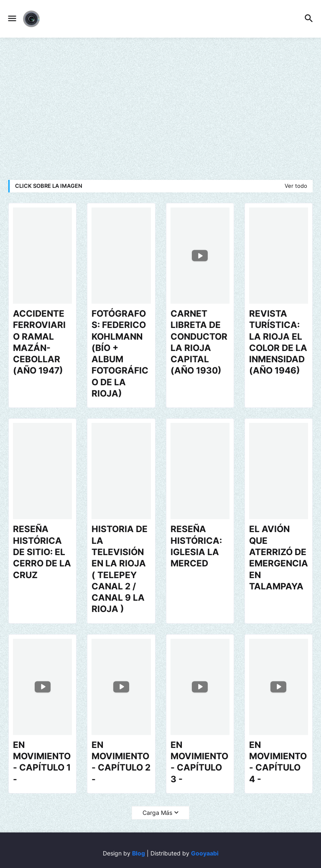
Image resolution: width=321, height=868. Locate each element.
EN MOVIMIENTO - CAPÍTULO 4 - (278, 762)
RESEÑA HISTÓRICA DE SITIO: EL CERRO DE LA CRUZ (42, 552)
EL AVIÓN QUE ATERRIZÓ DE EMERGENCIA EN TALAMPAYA (279, 557)
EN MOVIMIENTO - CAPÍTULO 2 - (121, 762)
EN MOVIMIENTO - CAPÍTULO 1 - (42, 762)
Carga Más (157, 813)
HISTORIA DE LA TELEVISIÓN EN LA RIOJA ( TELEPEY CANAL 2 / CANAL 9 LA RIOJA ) (120, 569)
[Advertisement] (160, 109)
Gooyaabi (205, 853)
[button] (11, 19)
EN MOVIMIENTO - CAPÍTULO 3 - (199, 762)
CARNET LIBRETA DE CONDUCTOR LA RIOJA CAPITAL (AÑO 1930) (199, 342)
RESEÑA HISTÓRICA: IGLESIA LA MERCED (196, 546)
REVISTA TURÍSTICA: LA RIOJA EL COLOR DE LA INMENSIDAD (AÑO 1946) (278, 342)
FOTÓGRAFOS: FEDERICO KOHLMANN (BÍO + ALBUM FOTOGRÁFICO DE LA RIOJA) (120, 353)
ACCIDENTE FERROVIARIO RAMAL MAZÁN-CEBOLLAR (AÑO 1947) (39, 342)
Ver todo (296, 186)
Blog (139, 853)
